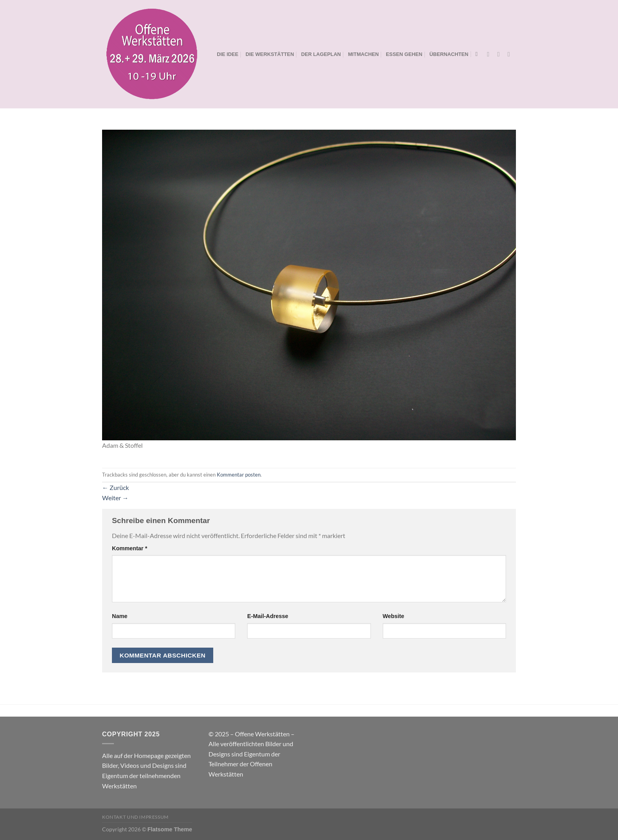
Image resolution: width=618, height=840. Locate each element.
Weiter (115, 498)
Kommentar (130, 548)
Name (120, 616)
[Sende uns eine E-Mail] (511, 54)
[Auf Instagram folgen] (501, 54)
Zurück (115, 487)
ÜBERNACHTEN (449, 54)
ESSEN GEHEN (404, 54)
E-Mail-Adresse (268, 616)
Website (394, 616)
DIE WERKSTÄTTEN (270, 54)
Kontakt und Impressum (135, 817)
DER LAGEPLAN (321, 54)
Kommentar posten (239, 475)
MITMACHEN (363, 54)
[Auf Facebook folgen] (490, 54)
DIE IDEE (228, 54)
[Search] (478, 54)
